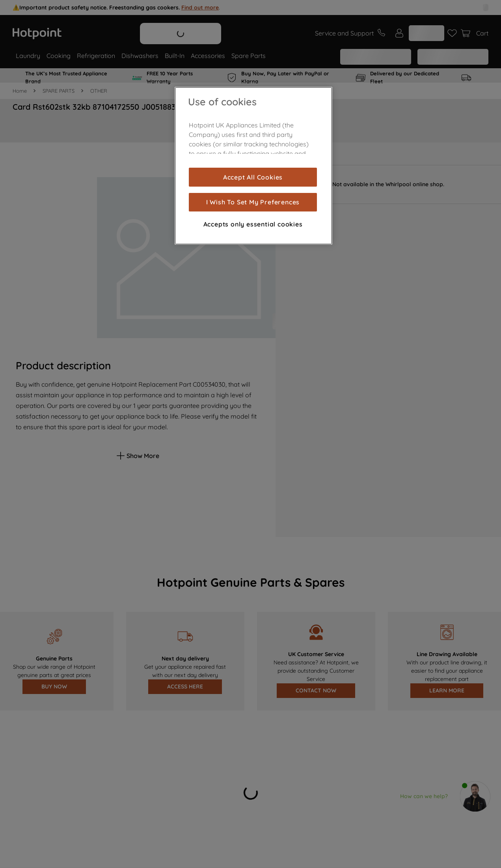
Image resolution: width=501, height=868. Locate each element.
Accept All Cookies (253, 177)
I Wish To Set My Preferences (253, 202)
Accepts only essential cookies (253, 224)
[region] (253, 166)
